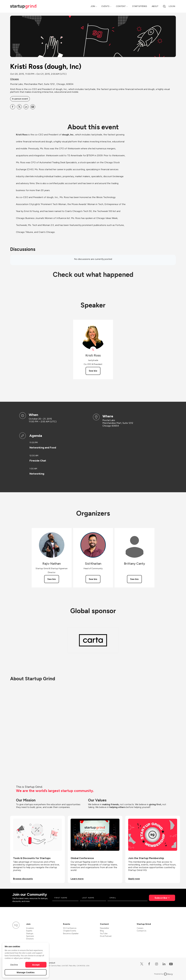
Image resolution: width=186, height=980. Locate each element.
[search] (164, 6)
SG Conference (70, 928)
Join (93, 6)
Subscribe (161, 898)
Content (121, 6)
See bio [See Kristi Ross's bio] (93, 371)
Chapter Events (70, 931)
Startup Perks (140, 6)
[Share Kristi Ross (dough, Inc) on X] (19, 107)
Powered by (164, 974)
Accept (36, 965)
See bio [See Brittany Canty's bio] (134, 579)
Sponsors (30, 936)
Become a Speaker (71, 934)
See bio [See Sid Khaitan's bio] (93, 579)
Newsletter (104, 928)
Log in (172, 6)
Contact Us (141, 931)
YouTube (104, 934)
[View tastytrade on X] (93, 350)
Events (105, 6)
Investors (30, 928)
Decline (14, 965)
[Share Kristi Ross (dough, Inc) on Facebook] (13, 107)
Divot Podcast (106, 936)
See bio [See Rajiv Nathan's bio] (52, 579)
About (155, 6)
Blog (102, 931)
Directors (30, 939)
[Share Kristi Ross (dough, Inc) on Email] (33, 107)
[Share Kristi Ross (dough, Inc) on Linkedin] (26, 107)
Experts (29, 931)
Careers (140, 928)
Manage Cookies (26, 972)
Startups (30, 934)
